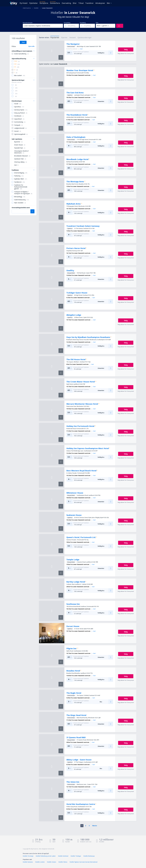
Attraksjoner (100, 3)
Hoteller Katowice (28, 862)
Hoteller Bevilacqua (89, 856)
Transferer (89, 3)
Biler (75, 3)
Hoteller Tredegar (76, 856)
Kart (23, 42)
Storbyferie (44, 3)
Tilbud (81, 3)
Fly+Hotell (24, 3)
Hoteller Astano (52, 862)
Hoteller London (40, 862)
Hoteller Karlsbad (63, 856)
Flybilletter (34, 3)
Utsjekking (83, 23)
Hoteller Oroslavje (28, 856)
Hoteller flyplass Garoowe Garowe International (83, 862)
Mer (108, 3)
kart (81, 49)
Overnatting (66, 3)
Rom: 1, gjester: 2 (103, 26)
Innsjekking (67, 23)
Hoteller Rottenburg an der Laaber (46, 856)
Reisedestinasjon (28, 23)
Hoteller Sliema (63, 862)
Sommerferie (55, 3)
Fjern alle (31, 46)
